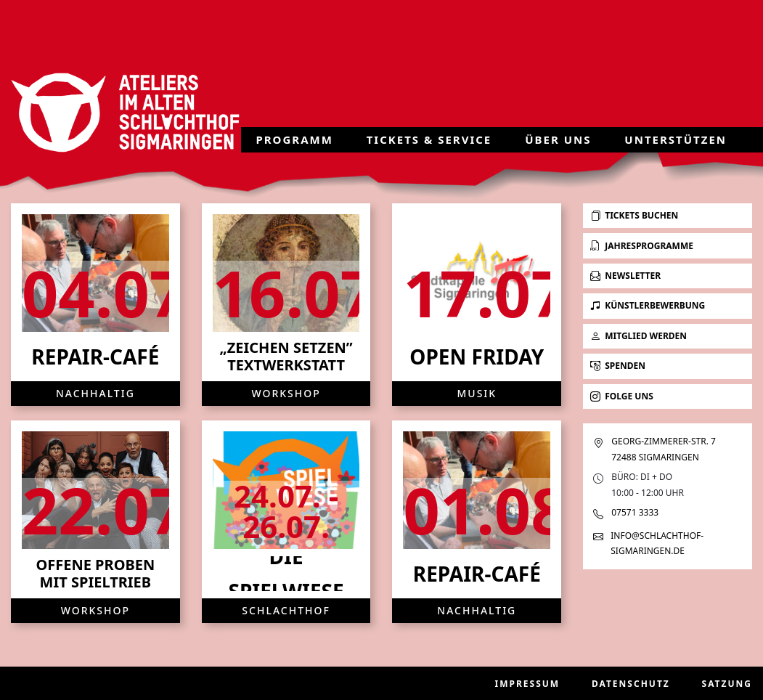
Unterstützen (676, 139)
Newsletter (625, 276)
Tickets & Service (429, 139)
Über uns (558, 139)
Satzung (727, 684)
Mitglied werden (638, 336)
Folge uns (622, 396)
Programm (294, 139)
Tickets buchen (634, 215)
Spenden (618, 366)
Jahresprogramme (642, 246)
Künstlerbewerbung (648, 305)
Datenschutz (631, 684)
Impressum (528, 684)
